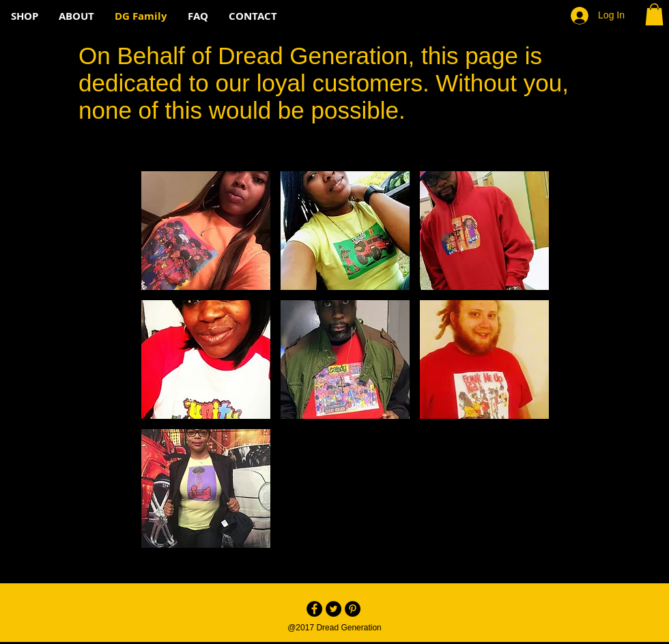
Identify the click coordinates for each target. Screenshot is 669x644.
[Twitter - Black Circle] (333, 609)
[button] (654, 14)
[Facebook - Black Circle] (314, 609)
